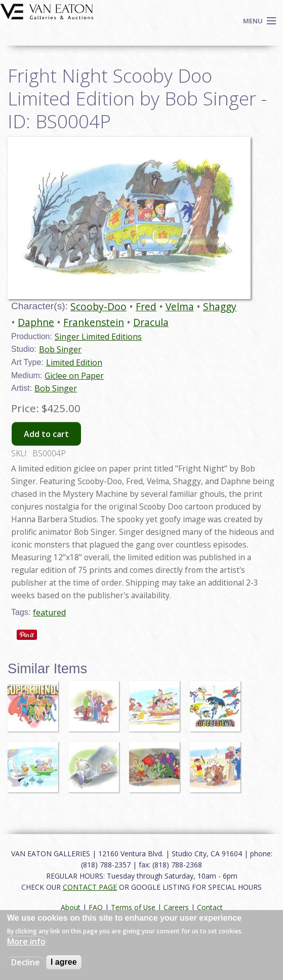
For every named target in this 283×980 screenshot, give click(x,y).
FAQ (96, 907)
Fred (146, 306)
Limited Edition (74, 362)
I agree (64, 962)
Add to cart (46, 434)
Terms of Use (133, 907)
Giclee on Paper (74, 376)
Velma (180, 306)
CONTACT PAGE (90, 887)
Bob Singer (60, 349)
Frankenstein (94, 322)
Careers (176, 907)
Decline (26, 962)
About (71, 907)
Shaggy (220, 306)
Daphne (36, 322)
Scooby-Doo (98, 306)
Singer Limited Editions (98, 337)
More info (26, 941)
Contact (210, 907)
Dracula (151, 322)
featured (49, 612)
